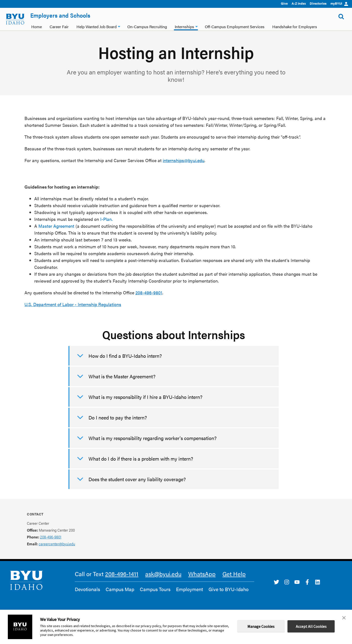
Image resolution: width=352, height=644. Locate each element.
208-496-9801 (149, 292)
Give (284, 3)
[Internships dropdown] (197, 26)
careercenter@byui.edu (57, 544)
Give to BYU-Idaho (229, 589)
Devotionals (87, 589)
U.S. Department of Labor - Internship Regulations (73, 304)
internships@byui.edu (184, 160)
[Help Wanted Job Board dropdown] (119, 26)
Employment (189, 589)
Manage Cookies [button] (261, 626)
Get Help (234, 574)
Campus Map (120, 589)
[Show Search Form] (341, 17)
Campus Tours (155, 589)
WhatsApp (202, 574)
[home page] (15, 19)
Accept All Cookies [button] (311, 626)
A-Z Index (299, 3)
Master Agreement (56, 226)
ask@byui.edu (163, 574)
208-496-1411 (122, 574)
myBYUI (339, 3)
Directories (318, 3)
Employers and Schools (60, 15)
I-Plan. (106, 219)
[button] (344, 618)
